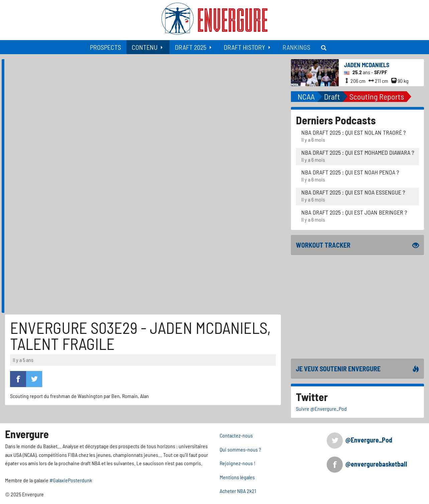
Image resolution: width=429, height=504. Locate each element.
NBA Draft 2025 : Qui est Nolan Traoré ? (353, 132)
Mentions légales (237, 477)
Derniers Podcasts (336, 120)
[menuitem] (105, 47)
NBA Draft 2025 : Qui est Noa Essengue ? (353, 192)
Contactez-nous (236, 435)
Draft (332, 96)
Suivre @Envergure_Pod (321, 409)
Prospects (105, 47)
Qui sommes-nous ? (240, 449)
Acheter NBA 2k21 (238, 491)
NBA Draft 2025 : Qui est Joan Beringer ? (354, 212)
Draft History (244, 47)
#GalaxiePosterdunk (71, 480)
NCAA (306, 96)
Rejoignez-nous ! (238, 463)
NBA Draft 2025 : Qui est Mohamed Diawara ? (358, 152)
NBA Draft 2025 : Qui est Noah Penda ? (350, 172)
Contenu (145, 47)
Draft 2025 (191, 47)
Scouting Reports (377, 96)
